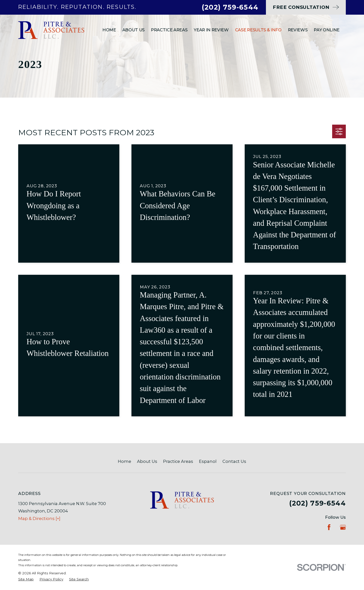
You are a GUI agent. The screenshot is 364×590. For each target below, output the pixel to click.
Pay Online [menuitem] (327, 30)
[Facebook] (329, 527)
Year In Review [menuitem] (211, 30)
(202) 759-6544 (230, 7)
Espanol (208, 461)
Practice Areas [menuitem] (169, 30)
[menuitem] (26, 579)
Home (124, 461)
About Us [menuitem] (133, 30)
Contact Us (234, 461)
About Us (147, 461)
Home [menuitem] (109, 30)
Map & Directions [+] (39, 518)
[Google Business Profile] (343, 527)
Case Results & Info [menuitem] (258, 30)
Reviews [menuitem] (298, 30)
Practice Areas (178, 461)
